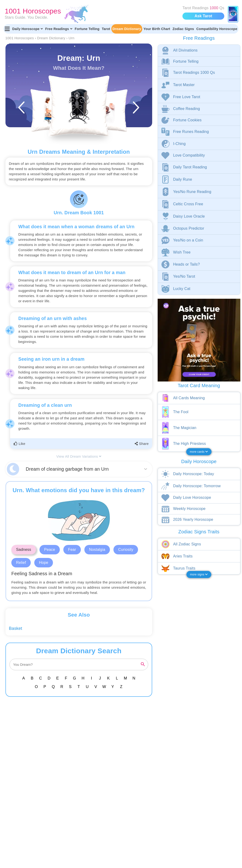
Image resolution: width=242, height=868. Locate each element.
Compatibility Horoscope (217, 29)
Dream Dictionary (127, 29)
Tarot (106, 29)
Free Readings (59, 29)
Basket (16, 628)
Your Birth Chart (157, 29)
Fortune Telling (87, 29)
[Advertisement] (80, 737)
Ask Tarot (203, 16)
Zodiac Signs (183, 29)
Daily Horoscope (28, 29)
